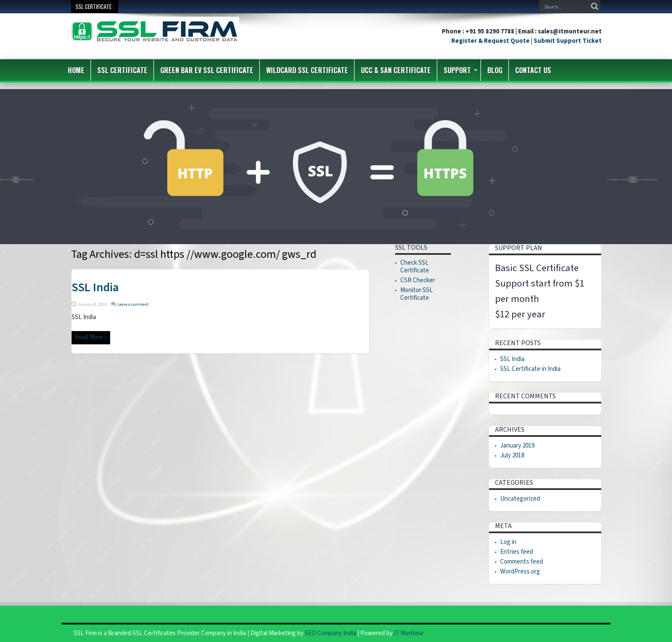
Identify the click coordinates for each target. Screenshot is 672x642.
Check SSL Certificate (415, 267)
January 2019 (517, 446)
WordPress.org (520, 572)
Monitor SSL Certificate (417, 294)
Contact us (533, 70)
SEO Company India (330, 633)
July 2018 (512, 455)
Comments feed (522, 562)
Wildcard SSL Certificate (307, 70)
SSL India (95, 287)
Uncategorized (520, 499)
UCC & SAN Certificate (396, 70)
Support (460, 70)
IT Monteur (409, 633)
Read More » (91, 337)
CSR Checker (418, 280)
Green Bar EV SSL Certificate (207, 70)
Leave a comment (133, 305)
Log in (508, 542)
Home (76, 70)
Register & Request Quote (490, 41)
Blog (495, 70)
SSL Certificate (122, 70)
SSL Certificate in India (530, 369)
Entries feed (517, 552)
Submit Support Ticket (568, 41)
